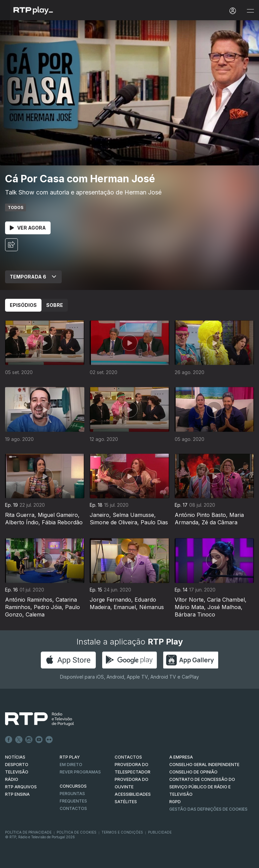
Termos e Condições (122, 832)
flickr (49, 740)
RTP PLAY (70, 757)
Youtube (39, 740)
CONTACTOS (128, 757)
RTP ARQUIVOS (21, 787)
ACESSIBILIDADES (133, 794)
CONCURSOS (73, 786)
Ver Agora (28, 228)
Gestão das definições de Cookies (208, 809)
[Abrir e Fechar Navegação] (250, 11)
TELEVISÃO (17, 772)
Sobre (55, 305)
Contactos (73, 808)
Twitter (19, 740)
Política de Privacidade (28, 832)
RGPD (175, 802)
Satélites (126, 802)
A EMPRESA (181, 757)
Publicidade (160, 832)
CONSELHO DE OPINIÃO (193, 772)
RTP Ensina (17, 794)
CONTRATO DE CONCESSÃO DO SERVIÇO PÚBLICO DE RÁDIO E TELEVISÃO (202, 787)
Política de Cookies (77, 832)
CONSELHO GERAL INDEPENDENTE (204, 765)
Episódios (23, 305)
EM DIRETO (71, 765)
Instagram (29, 740)
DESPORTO (17, 765)
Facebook (9, 740)
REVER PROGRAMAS (80, 772)
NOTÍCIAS (15, 757)
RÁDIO (12, 779)
